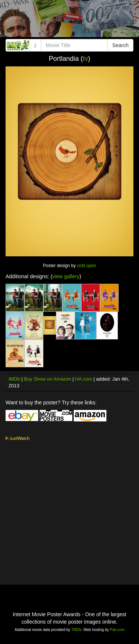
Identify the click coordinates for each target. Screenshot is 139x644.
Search (120, 45)
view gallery (66, 276)
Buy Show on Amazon (48, 379)
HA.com (83, 379)
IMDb (14, 379)
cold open (87, 266)
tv (86, 59)
